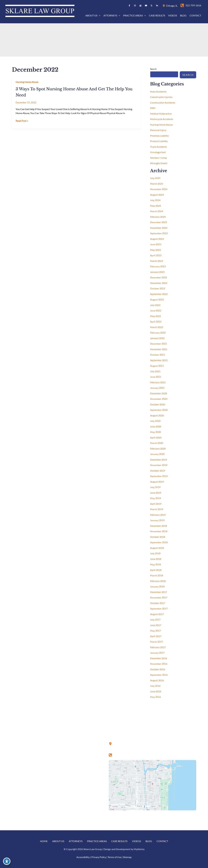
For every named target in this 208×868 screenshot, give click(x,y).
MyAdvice (139, 849)
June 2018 (156, 559)
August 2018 (157, 548)
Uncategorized (158, 152)
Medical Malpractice (161, 114)
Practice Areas (97, 841)
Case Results (119, 841)
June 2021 (156, 377)
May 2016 (156, 697)
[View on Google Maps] (153, 785)
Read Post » (22, 121)
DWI (153, 108)
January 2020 (157, 454)
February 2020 (158, 448)
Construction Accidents (163, 102)
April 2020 (156, 437)
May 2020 (156, 432)
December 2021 (159, 344)
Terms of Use (115, 857)
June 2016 (156, 691)
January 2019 (157, 520)
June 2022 (156, 311)
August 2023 (157, 239)
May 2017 (156, 631)
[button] (99, 15)
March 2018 (157, 575)
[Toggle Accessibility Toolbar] (7, 861)
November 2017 (159, 597)
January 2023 (157, 272)
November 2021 (159, 349)
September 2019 (159, 476)
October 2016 (158, 669)
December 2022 (159, 277)
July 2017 (155, 620)
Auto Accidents (158, 91)
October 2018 (158, 537)
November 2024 (159, 189)
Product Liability (159, 141)
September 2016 (159, 675)
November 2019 (159, 465)
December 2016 (159, 658)
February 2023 (158, 266)
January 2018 (157, 586)
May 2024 (156, 206)
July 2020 (155, 421)
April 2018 (156, 570)
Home (44, 841)
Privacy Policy (99, 857)
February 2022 (158, 333)
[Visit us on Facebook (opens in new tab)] (129, 6)
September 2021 (159, 360)
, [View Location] (172, 6)
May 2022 (156, 316)
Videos (136, 841)
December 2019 (159, 460)
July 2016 (155, 686)
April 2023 (156, 255)
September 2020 (159, 410)
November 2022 (159, 283)
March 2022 (157, 327)
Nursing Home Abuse (27, 82)
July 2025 (155, 178)
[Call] (191, 5)
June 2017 (156, 625)
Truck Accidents (158, 147)
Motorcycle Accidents (162, 119)
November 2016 (159, 664)
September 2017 (159, 609)
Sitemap (127, 857)
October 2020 (158, 404)
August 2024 (157, 195)
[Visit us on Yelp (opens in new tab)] (152, 6)
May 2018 (156, 564)
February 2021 (158, 382)
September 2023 (159, 233)
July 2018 (155, 553)
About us (58, 841)
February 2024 (158, 217)
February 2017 (158, 647)
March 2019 (157, 509)
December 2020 (159, 393)
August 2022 (157, 299)
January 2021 (157, 388)
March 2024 (157, 211)
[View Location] (164, 6)
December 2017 (159, 592)
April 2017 (156, 636)
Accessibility (83, 857)
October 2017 (158, 603)
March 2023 (157, 261)
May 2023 (156, 250)
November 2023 (159, 228)
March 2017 (157, 642)
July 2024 (155, 200)
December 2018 (159, 526)
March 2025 (157, 184)
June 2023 (156, 244)
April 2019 (156, 504)
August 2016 (157, 680)
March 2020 (157, 443)
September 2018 (159, 542)
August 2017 (157, 614)
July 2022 (155, 305)
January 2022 (157, 338)
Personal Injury (158, 130)
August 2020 (157, 415)
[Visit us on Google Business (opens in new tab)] (140, 6)
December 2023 (159, 222)
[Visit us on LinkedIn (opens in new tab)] (157, 6)
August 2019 (157, 482)
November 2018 (159, 531)
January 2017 (157, 653)
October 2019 (158, 471)
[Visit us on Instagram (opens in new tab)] (135, 6)
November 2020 (159, 399)
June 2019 (156, 493)
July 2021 (155, 371)
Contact (162, 841)
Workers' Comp (158, 158)
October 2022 (158, 288)
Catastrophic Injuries (161, 97)
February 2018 (158, 581)
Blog (149, 841)
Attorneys (76, 841)
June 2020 (156, 426)
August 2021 (157, 366)
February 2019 (158, 515)
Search (153, 69)
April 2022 (156, 322)
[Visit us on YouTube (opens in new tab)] (146, 6)
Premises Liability (159, 136)
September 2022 (159, 294)
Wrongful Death (159, 163)
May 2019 (156, 498)
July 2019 (155, 487)
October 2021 (158, 355)
